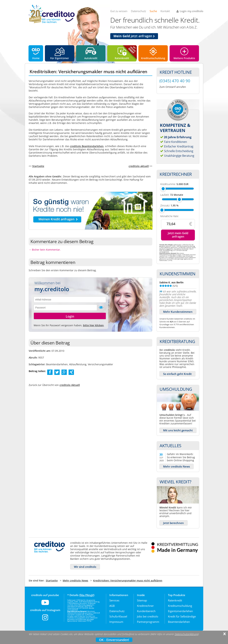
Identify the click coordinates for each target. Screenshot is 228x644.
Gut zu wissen (119, 11)
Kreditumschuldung (153, 58)
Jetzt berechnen (173, 523)
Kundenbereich (146, 611)
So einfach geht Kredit (177, 374)
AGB (112, 606)
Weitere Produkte (184, 58)
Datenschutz (138, 11)
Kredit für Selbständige (182, 616)
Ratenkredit (122, 58)
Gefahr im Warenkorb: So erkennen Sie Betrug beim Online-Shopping (181, 457)
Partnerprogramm (148, 622)
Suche (153, 11)
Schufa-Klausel (118, 616)
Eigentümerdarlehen (180, 611)
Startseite (38, 166)
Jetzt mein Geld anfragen (178, 235)
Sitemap (142, 600)
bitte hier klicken (93, 325)
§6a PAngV (87, 595)
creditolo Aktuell (70, 385)
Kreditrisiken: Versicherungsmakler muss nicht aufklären (128, 581)
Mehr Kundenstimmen (178, 312)
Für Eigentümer (60, 58)
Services (114, 600)
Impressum (116, 622)
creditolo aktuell (139, 166)
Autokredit (91, 58)
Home (36, 58)
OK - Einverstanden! (114, 640)
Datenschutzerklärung (186, 634)
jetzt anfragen (134, 36)
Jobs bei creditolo (148, 616)
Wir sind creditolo (85, 567)
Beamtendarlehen (179, 622)
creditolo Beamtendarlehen (87, 146)
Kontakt (165, 11)
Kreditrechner (145, 606)
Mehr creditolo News (177, 466)
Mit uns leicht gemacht (178, 430)
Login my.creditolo (191, 11)
